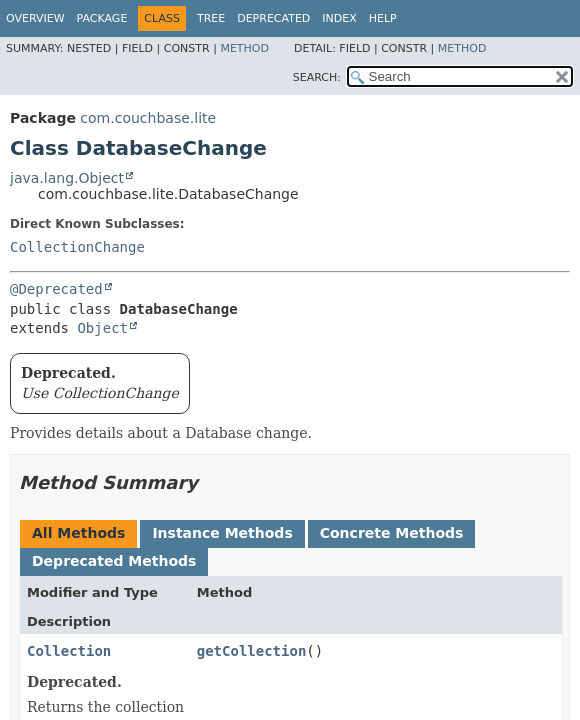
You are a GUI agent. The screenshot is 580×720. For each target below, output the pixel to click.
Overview (35, 18)
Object (102, 328)
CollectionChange (77, 247)
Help (383, 18)
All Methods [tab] (78, 533)
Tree (211, 18)
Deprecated (273, 18)
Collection (69, 651)
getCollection (252, 651)
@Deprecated (56, 289)
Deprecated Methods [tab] (114, 561)
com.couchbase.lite (148, 118)
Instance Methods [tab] (222, 533)
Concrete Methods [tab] (392, 533)
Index (339, 18)
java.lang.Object (67, 178)
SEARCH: (317, 77)
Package (102, 18)
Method (244, 48)
